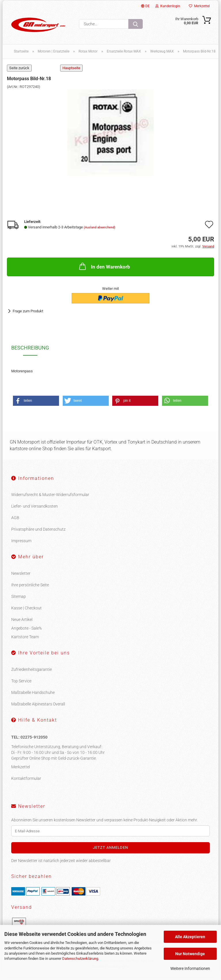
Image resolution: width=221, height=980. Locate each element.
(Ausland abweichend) (100, 231)
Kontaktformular (26, 782)
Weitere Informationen (190, 968)
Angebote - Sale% (26, 632)
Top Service (21, 684)
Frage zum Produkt (28, 314)
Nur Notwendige (190, 954)
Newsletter (21, 577)
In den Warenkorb (104, 270)
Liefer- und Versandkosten (35, 510)
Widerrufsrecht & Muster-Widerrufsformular (50, 498)
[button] (36, 404)
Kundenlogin (168, 6)
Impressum (21, 544)
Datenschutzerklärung (80, 959)
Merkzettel (199, 6)
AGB (15, 521)
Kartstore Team (25, 640)
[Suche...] (136, 24)
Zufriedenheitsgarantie (32, 673)
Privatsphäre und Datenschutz (38, 533)
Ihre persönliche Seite (30, 588)
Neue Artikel (22, 623)
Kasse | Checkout (26, 611)
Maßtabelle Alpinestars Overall (38, 707)
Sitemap (19, 600)
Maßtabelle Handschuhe (33, 696)
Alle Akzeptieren (190, 937)
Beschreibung (30, 351)
